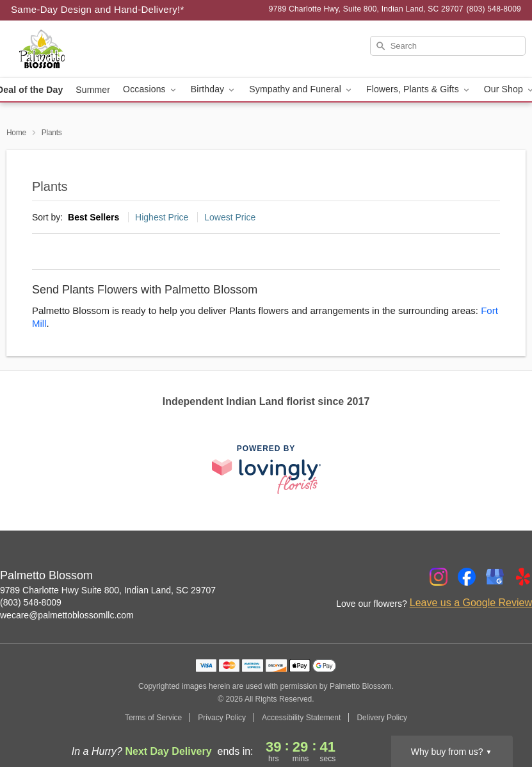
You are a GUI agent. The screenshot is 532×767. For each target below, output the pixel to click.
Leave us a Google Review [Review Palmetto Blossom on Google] (471, 603)
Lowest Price (230, 217)
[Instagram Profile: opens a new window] (439, 577)
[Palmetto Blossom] (91, 49)
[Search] (448, 46)
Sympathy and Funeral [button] (301, 89)
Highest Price (162, 217)
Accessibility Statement (301, 718)
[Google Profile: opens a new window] (495, 577)
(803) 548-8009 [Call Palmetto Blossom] (31, 602)
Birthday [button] (214, 89)
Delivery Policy (382, 718)
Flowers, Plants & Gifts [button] (419, 89)
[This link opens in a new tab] (266, 469)
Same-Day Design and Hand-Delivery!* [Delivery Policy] (98, 9)
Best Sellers (93, 217)
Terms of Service (153, 718)
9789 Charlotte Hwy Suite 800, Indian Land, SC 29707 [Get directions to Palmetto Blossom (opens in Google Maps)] (108, 590)
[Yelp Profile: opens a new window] (523, 577)
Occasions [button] (150, 89)
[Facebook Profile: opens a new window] (467, 577)
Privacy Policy (222, 718)
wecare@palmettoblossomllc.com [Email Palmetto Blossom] (67, 615)
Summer (93, 90)
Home (16, 133)
